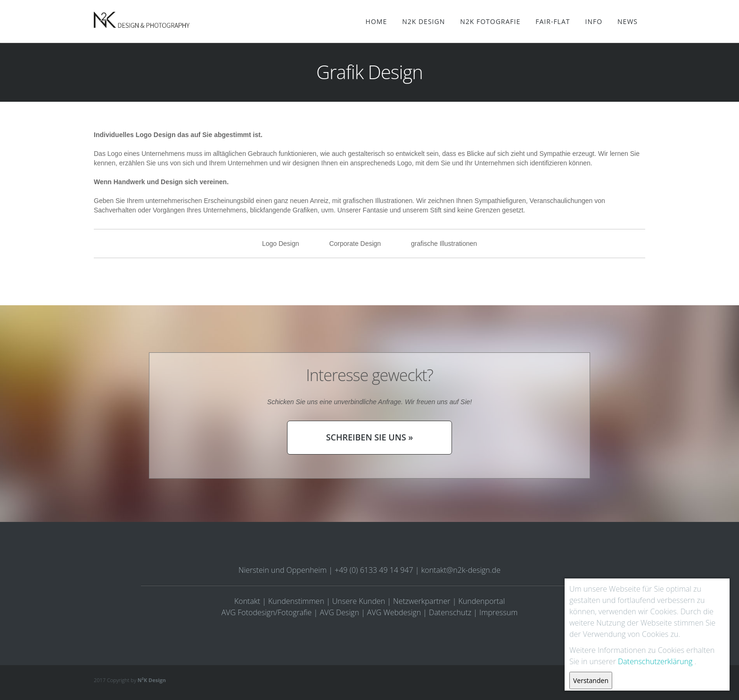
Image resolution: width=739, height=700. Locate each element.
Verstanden (591, 680)
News (628, 21)
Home (377, 21)
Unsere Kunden (359, 601)
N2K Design (423, 21)
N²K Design (152, 680)
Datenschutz (450, 612)
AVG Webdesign (394, 612)
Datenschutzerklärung (655, 661)
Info (594, 21)
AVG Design (339, 612)
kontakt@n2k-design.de (461, 570)
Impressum (498, 612)
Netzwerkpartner (422, 601)
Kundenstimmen (296, 601)
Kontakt (247, 601)
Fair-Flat (553, 21)
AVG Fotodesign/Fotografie (267, 612)
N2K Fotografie (490, 21)
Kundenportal (482, 601)
